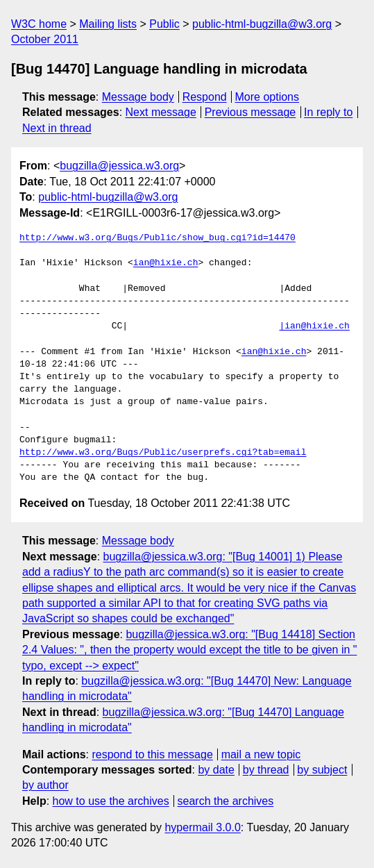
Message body (138, 97)
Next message (161, 112)
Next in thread (57, 128)
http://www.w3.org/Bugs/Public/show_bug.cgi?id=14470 (158, 238)
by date (216, 770)
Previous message (250, 112)
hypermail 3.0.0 (202, 827)
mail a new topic (261, 754)
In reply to (328, 112)
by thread (266, 770)
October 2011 (45, 39)
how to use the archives (111, 801)
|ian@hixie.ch (314, 326)
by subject (322, 770)
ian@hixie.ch (166, 263)
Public (164, 24)
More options (267, 97)
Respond (205, 97)
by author (45, 785)
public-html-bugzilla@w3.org (262, 24)
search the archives (226, 801)
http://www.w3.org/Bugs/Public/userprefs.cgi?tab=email (163, 453)
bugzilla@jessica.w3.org (119, 166)
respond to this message (152, 754)
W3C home (39, 24)
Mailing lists (108, 24)
